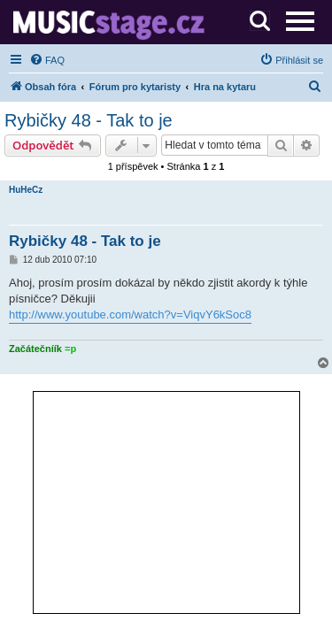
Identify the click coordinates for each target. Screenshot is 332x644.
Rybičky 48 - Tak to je (89, 120)
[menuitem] (47, 60)
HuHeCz (26, 190)
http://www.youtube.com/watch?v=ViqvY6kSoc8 (130, 314)
